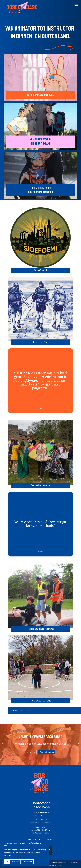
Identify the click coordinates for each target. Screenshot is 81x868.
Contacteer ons (47, 752)
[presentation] (3, 744)
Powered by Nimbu (54, 865)
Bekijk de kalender (18, 711)
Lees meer (30, 752)
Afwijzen (15, 862)
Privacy (73, 863)
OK (7, 862)
